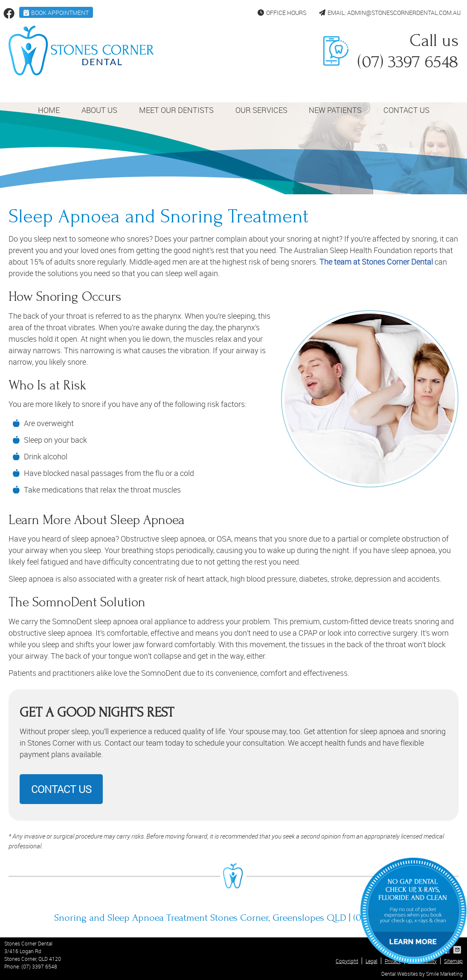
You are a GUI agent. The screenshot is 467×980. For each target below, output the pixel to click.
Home (49, 110)
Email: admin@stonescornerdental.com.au (390, 13)
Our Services (261, 110)
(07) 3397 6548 (39, 966)
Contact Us (406, 110)
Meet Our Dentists (176, 110)
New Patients (335, 110)
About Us (99, 110)
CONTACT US (61, 789)
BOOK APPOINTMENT (56, 13)
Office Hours (282, 13)
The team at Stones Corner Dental (376, 262)
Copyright (347, 961)
